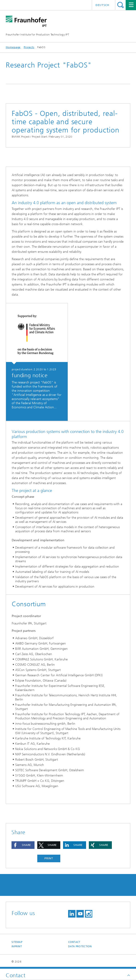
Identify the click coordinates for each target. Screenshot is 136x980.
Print (49, 858)
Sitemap (17, 942)
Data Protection (80, 946)
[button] (23, 845)
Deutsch (102, 5)
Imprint (17, 946)
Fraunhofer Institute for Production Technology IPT (37, 35)
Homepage (13, 47)
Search (120, 5)
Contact (74, 942)
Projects (29, 47)
